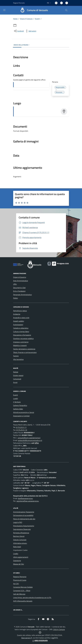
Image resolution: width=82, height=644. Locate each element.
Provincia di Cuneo (20, 580)
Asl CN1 (16, 584)
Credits (16, 554)
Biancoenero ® (27, 638)
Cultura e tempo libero (21, 332)
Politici (16, 298)
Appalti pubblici (19, 321)
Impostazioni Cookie (20, 550)
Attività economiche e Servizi (24, 412)
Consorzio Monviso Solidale (23, 587)
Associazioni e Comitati (21, 416)
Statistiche (17, 561)
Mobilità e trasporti (20, 345)
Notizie (16, 372)
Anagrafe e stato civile (21, 318)
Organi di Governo (20, 277)
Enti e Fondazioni (19, 291)
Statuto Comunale (20, 540)
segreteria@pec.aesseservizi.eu (28, 501)
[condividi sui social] (19, 31)
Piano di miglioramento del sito (24, 519)
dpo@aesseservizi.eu (25, 498)
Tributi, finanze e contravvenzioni (25, 352)
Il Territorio (17, 402)
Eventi (37, 19)
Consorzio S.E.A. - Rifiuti (22, 591)
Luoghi (16, 398)
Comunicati (17, 379)
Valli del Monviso (19, 594)
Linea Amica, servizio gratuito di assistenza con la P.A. (32, 597)
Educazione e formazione (22, 335)
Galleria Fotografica (20, 405)
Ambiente (17, 314)
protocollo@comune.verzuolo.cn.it (30, 440)
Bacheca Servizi (19, 536)
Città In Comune (59, 629)
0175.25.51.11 (21, 427)
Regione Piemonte (20, 577)
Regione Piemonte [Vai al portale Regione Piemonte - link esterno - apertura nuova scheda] (19, 3)
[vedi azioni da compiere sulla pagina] (31, 31)
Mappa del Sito (19, 564)
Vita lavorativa (18, 359)
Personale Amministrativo (22, 295)
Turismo (16, 356)
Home (15, 19)
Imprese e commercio (21, 342)
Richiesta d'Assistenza (21, 533)
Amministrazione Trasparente (24, 512)
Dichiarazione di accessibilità (23, 515)
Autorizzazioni (18, 325)
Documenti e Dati (19, 288)
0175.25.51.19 (22, 430)
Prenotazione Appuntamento (24, 526)
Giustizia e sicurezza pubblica (23, 338)
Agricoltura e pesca (20, 311)
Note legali (17, 547)
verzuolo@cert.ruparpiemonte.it (29, 438)
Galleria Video (18, 409)
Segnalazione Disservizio (22, 529)
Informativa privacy (20, 543)
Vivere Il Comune (26, 19)
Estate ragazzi (18, 375)
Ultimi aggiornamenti (21, 557)
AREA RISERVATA (40, 641)
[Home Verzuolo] (33, 10)
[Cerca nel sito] (66, 10)
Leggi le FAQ (18, 522)
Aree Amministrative (21, 281)
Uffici (15, 284)
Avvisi (15, 382)
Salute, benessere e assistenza (24, 349)
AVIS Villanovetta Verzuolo (23, 601)
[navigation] (4, 10)
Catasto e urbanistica (21, 328)
